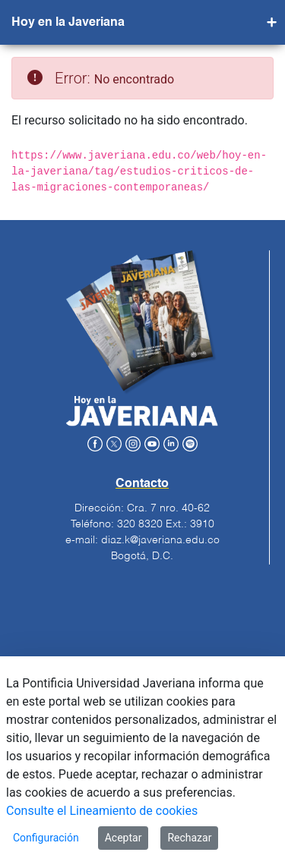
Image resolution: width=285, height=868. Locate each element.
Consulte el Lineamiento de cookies (102, 811)
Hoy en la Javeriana (68, 23)
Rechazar (189, 838)
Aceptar (123, 838)
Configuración (46, 838)
